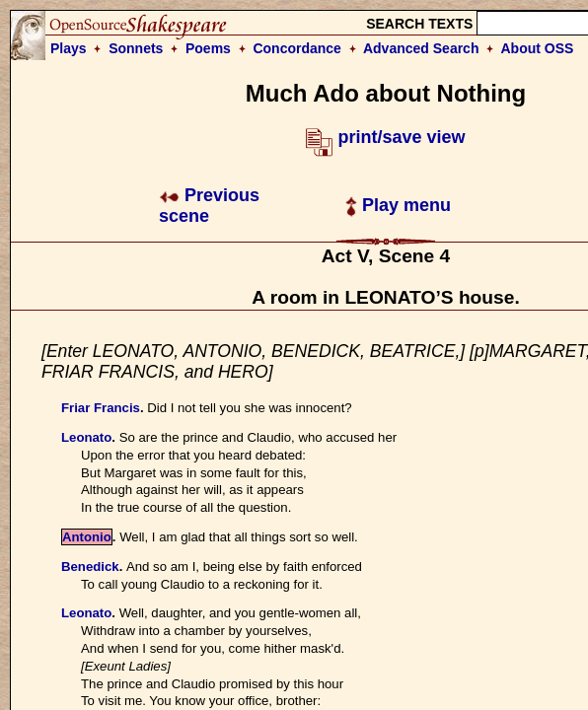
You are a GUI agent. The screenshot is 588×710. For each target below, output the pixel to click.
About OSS (538, 48)
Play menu (398, 205)
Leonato (86, 437)
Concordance (296, 48)
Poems (208, 48)
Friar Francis (101, 408)
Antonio (87, 537)
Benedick (90, 567)
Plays (69, 48)
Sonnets (136, 48)
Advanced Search (421, 48)
